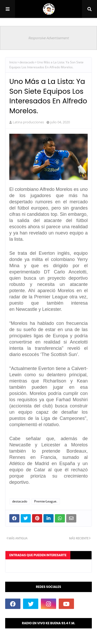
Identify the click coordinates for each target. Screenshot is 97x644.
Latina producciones (28, 122)
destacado (27, 62)
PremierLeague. (46, 501)
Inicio (13, 62)
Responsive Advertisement (48, 38)
